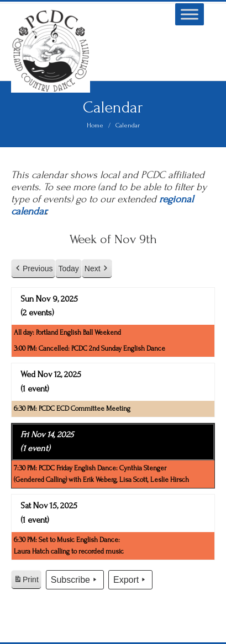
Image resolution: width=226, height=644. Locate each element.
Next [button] (97, 269)
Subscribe (75, 580)
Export (130, 580)
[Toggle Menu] (190, 14)
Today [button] (68, 269)
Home (95, 125)
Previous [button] (33, 269)
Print (26, 581)
